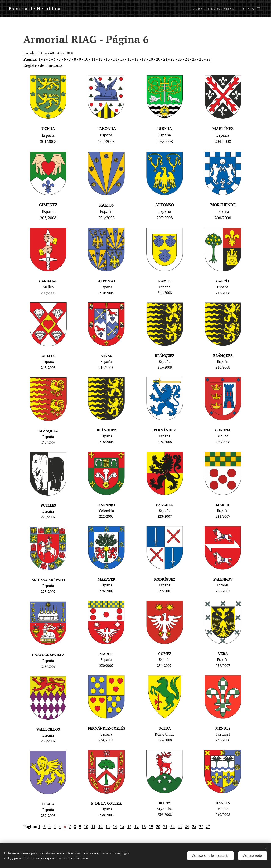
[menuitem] (195, 9)
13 (108, 59)
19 (151, 59)
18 (144, 59)
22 (173, 59)
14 (115, 59)
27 (209, 59)
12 (101, 59)
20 (158, 59)
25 (194, 59)
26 (201, 59)
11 (93, 59)
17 (137, 59)
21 (165, 59)
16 (129, 59)
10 (86, 59)
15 (122, 59)
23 (180, 59)
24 (187, 59)
